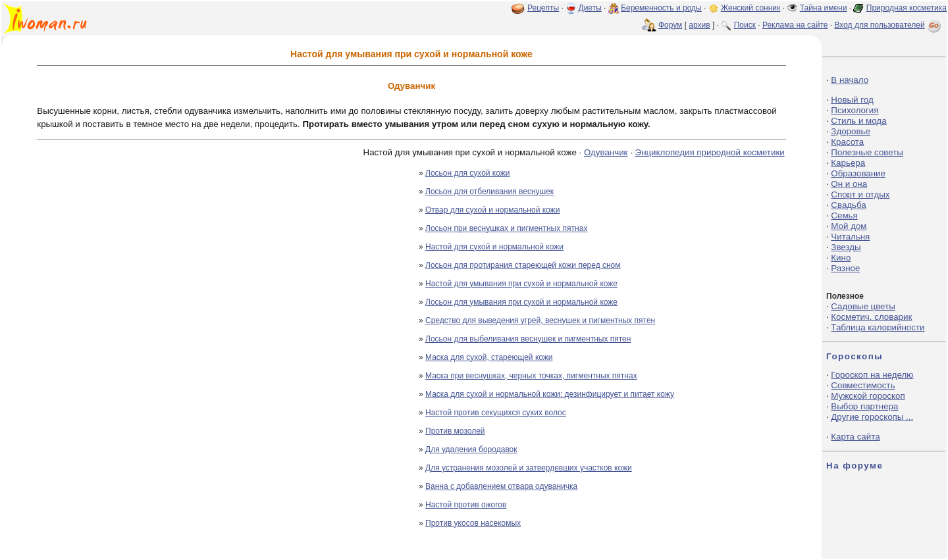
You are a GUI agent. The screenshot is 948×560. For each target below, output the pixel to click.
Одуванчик (606, 152)
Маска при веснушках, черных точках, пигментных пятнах (531, 376)
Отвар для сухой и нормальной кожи (492, 210)
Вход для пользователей (889, 25)
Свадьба (848, 205)
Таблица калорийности (878, 327)
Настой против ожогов (466, 505)
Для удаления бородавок (471, 449)
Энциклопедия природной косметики (710, 152)
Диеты (590, 8)
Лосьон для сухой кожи (468, 173)
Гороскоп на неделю (872, 375)
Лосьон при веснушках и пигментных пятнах (506, 228)
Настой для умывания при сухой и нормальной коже (521, 284)
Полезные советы (867, 152)
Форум (670, 25)
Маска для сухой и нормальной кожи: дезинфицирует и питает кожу (550, 394)
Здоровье (851, 131)
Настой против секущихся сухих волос (496, 413)
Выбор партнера (864, 406)
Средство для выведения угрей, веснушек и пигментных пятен (540, 320)
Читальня (850, 237)
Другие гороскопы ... (872, 417)
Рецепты (543, 8)
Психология (855, 110)
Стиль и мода (858, 121)
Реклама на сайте (795, 25)
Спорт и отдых (860, 194)
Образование (858, 173)
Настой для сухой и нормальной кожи (494, 247)
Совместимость (863, 385)
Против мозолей (455, 431)
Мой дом (849, 226)
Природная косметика (907, 8)
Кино (841, 258)
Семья (844, 216)
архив (699, 25)
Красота (847, 142)
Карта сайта (855, 437)
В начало (850, 80)
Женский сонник (750, 8)
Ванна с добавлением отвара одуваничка (501, 486)
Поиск (745, 25)
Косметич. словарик (871, 317)
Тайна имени (824, 8)
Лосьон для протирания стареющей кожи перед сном (523, 265)
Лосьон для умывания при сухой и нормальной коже (521, 302)
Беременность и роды (661, 8)
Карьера (848, 163)
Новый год (852, 100)
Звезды (846, 247)
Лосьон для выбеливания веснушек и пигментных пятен (528, 339)
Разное (845, 268)
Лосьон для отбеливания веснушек (489, 191)
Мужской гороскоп (868, 396)
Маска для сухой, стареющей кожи (489, 357)
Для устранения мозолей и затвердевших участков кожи (529, 468)
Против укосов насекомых (473, 523)
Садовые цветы (863, 306)
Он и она (849, 184)
